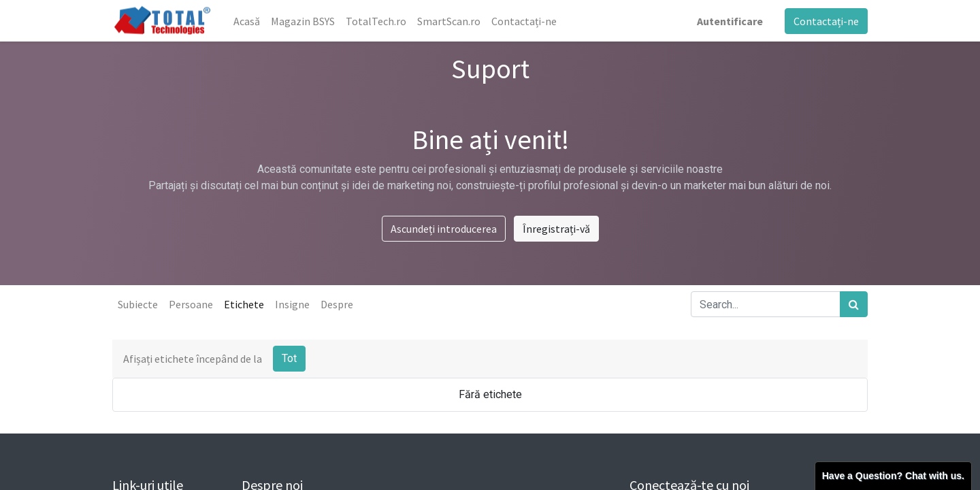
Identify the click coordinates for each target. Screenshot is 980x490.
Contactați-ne (826, 21)
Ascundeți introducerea (444, 229)
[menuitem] (247, 21)
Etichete (244, 304)
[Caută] (854, 304)
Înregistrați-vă (556, 229)
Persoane (191, 304)
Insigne (292, 304)
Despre (337, 304)
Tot (289, 358)
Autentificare (730, 21)
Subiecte (138, 304)
